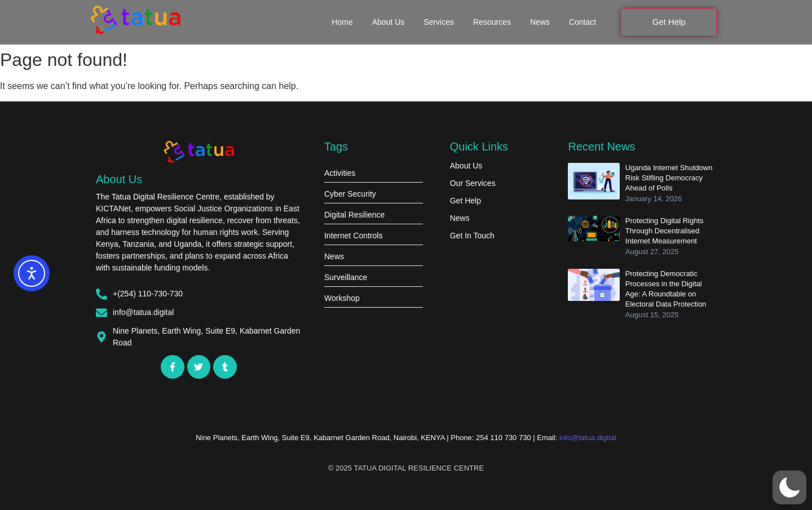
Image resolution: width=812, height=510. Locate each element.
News (540, 22)
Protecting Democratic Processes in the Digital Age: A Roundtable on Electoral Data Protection (666, 289)
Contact (582, 22)
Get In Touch (472, 236)
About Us (389, 22)
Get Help (465, 201)
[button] (789, 487)
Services (439, 22)
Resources (492, 22)
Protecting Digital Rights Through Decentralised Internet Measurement (665, 231)
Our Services (473, 183)
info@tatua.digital (588, 438)
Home (342, 22)
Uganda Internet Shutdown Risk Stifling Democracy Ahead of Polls (669, 178)
